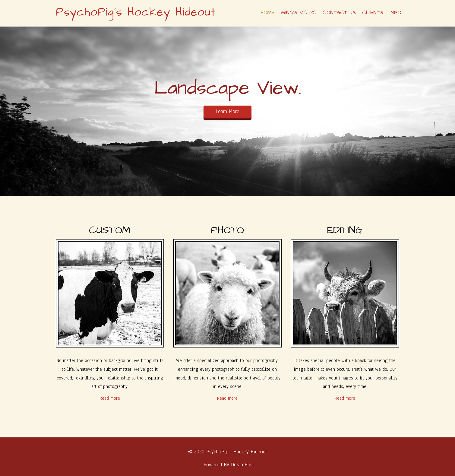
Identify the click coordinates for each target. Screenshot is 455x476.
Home (267, 13)
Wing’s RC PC (299, 13)
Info (395, 13)
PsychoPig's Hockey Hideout (136, 12)
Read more (110, 398)
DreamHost (243, 465)
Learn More (228, 111)
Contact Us (339, 13)
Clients (373, 13)
